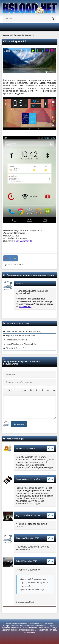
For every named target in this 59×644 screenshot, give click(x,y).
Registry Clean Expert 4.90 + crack (21, 336)
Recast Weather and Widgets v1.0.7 (21, 344)
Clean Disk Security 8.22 (16, 348)
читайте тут (25, 307)
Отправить (19, 424)
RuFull (19, 561)
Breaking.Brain (22, 479)
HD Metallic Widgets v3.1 (17, 340)
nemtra (19, 449)
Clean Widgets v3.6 (23, 241)
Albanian (20, 538)
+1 (11, 258)
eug (17, 515)
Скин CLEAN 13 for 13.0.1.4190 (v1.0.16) (23, 331)
